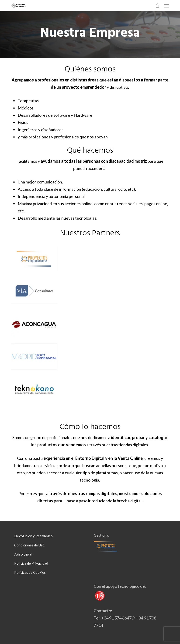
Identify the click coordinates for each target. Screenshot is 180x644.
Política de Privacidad (31, 563)
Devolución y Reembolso (33, 536)
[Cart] (157, 6)
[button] (167, 6)
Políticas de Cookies (30, 572)
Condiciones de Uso (29, 545)
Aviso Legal (23, 554)
